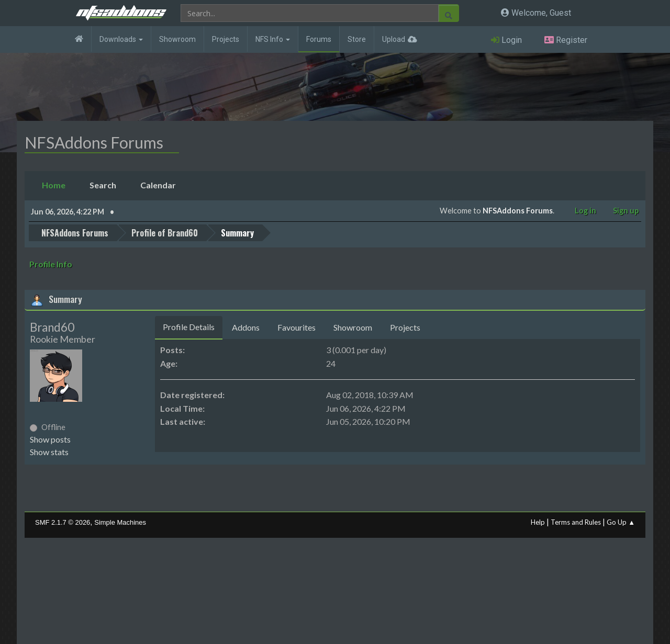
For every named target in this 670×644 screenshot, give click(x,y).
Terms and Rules (576, 522)
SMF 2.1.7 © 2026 (63, 522)
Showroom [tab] (353, 327)
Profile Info (51, 264)
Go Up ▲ (621, 522)
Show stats (49, 452)
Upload (394, 39)
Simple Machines (120, 522)
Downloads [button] (121, 39)
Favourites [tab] (297, 327)
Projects (226, 39)
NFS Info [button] (273, 39)
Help (538, 522)
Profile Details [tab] (189, 327)
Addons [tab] (246, 327)
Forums (319, 39)
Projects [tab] (405, 327)
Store (357, 39)
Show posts (50, 439)
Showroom (177, 39)
